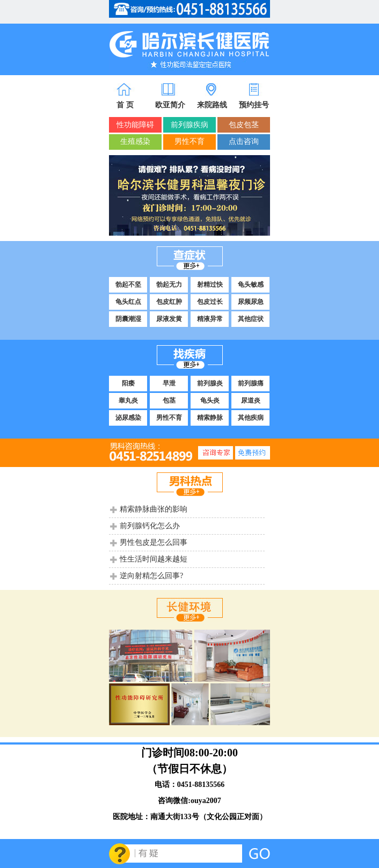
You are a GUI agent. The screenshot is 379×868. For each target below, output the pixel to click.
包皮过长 (210, 302)
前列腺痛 (251, 383)
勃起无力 (169, 285)
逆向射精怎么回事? (151, 576)
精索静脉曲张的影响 (154, 509)
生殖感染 (135, 141)
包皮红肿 (169, 302)
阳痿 (128, 383)
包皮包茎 (244, 125)
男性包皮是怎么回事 (154, 542)
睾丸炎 (128, 400)
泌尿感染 (128, 418)
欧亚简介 (170, 105)
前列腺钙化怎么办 (150, 526)
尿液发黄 (169, 319)
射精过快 (210, 285)
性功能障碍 (135, 125)
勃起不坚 (128, 285)
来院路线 (212, 105)
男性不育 (189, 141)
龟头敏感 (251, 285)
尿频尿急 (251, 302)
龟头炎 (210, 400)
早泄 (169, 383)
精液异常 (210, 319)
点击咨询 (244, 141)
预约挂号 (254, 105)
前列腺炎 (210, 383)
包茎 (169, 400)
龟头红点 (128, 302)
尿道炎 (251, 400)
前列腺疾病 (189, 125)
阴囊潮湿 (128, 319)
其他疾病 (251, 418)
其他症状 (251, 319)
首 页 (125, 105)
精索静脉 (210, 418)
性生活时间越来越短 (154, 559)
